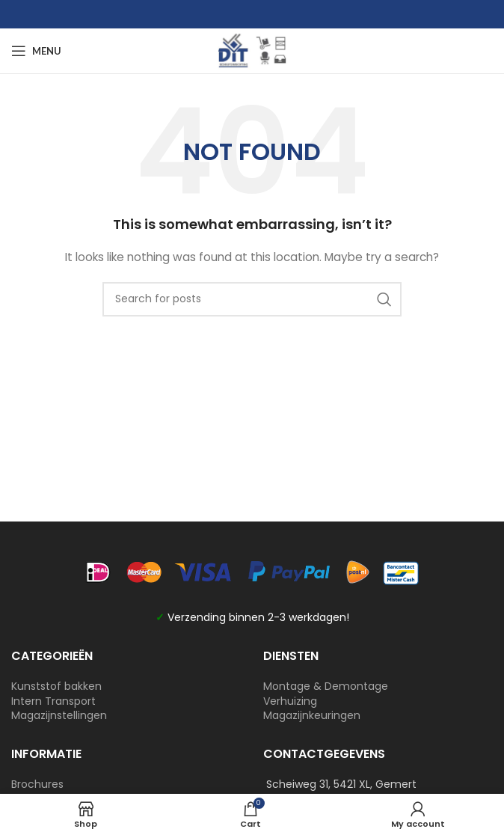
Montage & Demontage (326, 686)
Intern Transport (53, 701)
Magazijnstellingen (59, 715)
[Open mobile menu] (36, 51)
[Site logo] (252, 50)
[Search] (252, 299)
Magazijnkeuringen (312, 715)
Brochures (37, 784)
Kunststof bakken (56, 686)
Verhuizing (290, 701)
